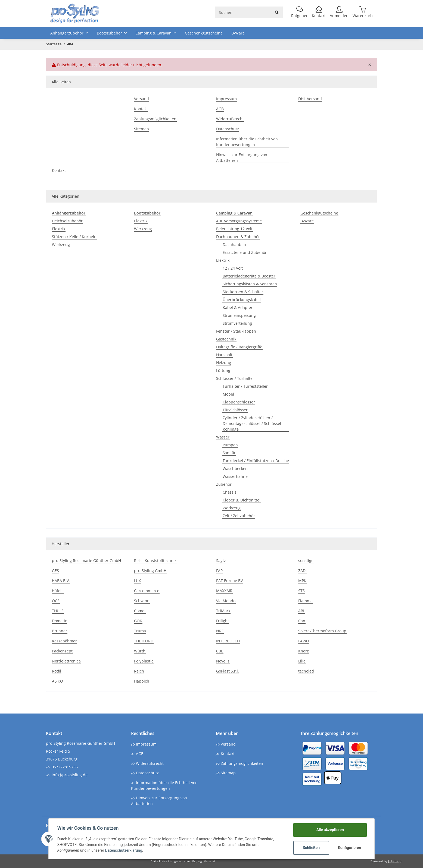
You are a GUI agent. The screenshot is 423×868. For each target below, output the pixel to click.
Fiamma (305, 601)
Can (302, 621)
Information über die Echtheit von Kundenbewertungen (247, 142)
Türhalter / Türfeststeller (245, 386)
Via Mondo (226, 601)
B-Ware (307, 221)
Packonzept (62, 651)
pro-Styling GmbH (150, 571)
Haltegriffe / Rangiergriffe (239, 347)
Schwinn (142, 601)
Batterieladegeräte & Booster (249, 276)
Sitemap (141, 129)
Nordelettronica (66, 661)
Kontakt (141, 109)
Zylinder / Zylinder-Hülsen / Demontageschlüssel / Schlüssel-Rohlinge (253, 423)
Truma (140, 631)
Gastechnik (226, 339)
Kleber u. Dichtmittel (242, 500)
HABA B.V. (61, 581)
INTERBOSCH (228, 641)
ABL (302, 611)
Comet (140, 611)
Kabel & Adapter (238, 307)
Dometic (59, 621)
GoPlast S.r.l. (228, 671)
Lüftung (223, 370)
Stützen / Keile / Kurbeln (74, 237)
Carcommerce (147, 591)
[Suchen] (243, 12)
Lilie (302, 661)
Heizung (224, 363)
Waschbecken (235, 468)
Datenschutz (228, 129)
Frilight (223, 621)
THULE (58, 611)
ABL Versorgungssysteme (239, 221)
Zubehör (224, 484)
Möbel (228, 394)
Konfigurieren (349, 848)
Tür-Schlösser (235, 410)
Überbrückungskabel (242, 300)
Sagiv (221, 561)
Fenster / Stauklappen (236, 331)
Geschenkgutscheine (319, 213)
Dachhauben (234, 244)
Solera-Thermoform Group (322, 631)
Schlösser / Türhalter (235, 378)
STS (301, 591)
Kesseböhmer (64, 641)
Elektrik (59, 229)
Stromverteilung (237, 323)
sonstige (306, 561)
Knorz (304, 651)
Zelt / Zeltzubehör (239, 516)
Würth (140, 651)
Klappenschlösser (239, 402)
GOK (138, 621)
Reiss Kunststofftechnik (155, 561)
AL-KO (57, 681)
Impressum (226, 99)
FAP (219, 571)
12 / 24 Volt (233, 268)
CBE (220, 651)
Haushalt (224, 355)
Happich (142, 681)
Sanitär (229, 453)
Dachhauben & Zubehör (238, 237)
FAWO (304, 641)
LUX (137, 581)
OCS (56, 601)
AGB (220, 109)
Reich (139, 671)
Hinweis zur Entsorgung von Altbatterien (242, 157)
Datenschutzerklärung (124, 850)
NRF (220, 631)
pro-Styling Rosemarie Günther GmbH (86, 561)
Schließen (311, 848)
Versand (141, 99)
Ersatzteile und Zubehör (245, 252)
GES (55, 571)
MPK (302, 581)
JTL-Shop (395, 861)
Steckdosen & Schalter (243, 292)
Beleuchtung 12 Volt (234, 229)
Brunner (60, 631)
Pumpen (230, 445)
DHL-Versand (310, 99)
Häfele (58, 591)
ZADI (302, 571)
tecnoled (306, 671)
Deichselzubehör (67, 221)
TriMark (223, 611)
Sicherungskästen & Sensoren (250, 284)
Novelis (223, 661)
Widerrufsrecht (230, 119)
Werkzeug (61, 244)
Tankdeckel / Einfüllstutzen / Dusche (256, 461)
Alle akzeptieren (330, 830)
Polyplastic (144, 661)
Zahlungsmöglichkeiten (155, 119)
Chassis (230, 492)
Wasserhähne (235, 476)
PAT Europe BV (229, 581)
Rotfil (57, 671)
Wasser (223, 437)
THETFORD (144, 641)
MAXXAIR (224, 591)
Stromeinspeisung (239, 315)
